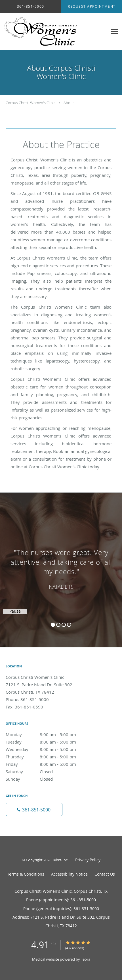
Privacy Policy (88, 860)
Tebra (86, 959)
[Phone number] (34, 809)
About (69, 103)
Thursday (47, 757)
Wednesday (47, 749)
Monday (47, 734)
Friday (47, 764)
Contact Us (105, 874)
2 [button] (58, 625)
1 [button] (53, 625)
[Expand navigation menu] (114, 32)
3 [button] (64, 625)
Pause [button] (15, 611)
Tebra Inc (60, 860)
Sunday (47, 779)
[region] (61, 564)
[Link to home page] (54, 32)
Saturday (47, 772)
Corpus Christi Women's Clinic (30, 103)
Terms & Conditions (26, 874)
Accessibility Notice (69, 874)
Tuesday (47, 742)
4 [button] (69, 625)
